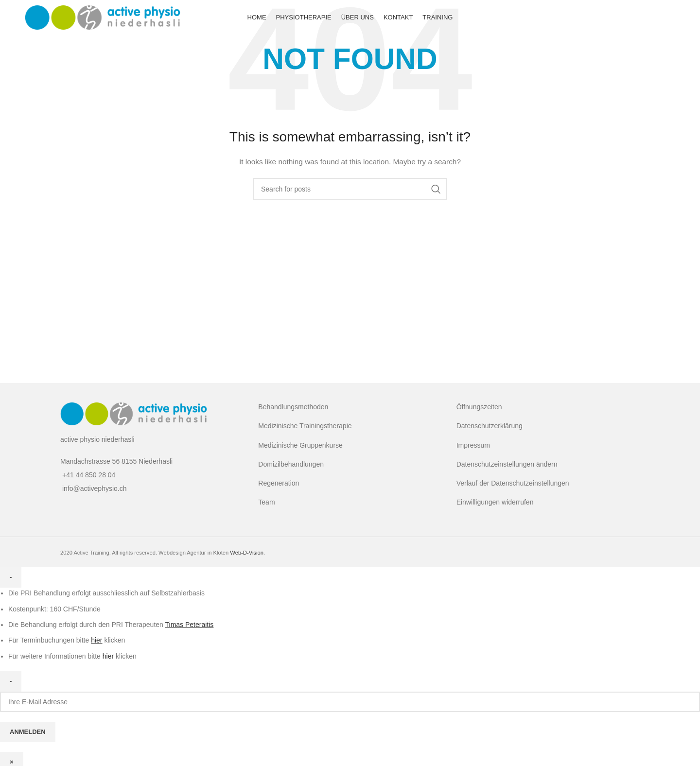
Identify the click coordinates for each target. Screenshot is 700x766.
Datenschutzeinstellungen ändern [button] (507, 464)
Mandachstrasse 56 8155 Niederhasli (116, 461)
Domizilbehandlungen (291, 464)
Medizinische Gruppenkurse (300, 445)
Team (266, 502)
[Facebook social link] (665, 19)
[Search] (350, 189)
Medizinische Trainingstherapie (305, 426)
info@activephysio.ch (95, 488)
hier (108, 656)
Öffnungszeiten (479, 407)
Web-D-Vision (247, 553)
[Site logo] (103, 19)
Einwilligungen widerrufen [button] (495, 502)
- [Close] (11, 577)
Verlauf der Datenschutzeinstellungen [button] (513, 483)
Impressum (473, 445)
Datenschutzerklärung (490, 426)
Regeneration (279, 483)
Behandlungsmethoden (293, 407)
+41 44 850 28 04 (89, 475)
